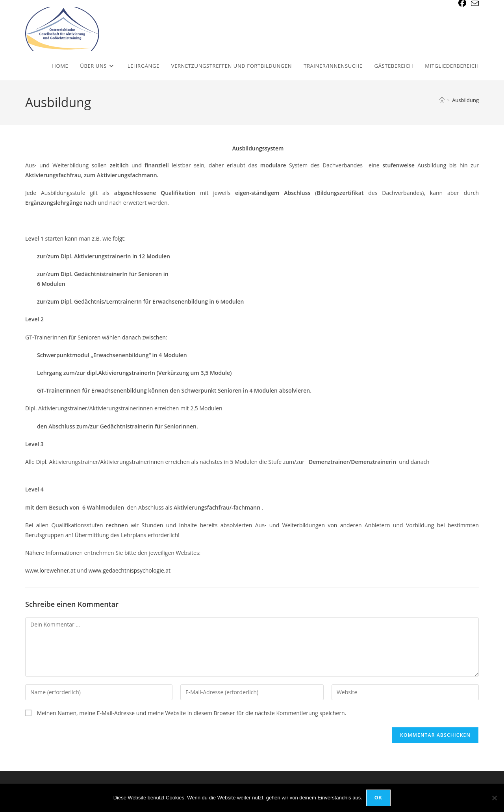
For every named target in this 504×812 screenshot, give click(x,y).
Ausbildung (465, 100)
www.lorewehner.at (50, 570)
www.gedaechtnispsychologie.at (130, 570)
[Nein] (494, 798)
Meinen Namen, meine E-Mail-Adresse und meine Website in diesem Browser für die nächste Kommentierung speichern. (192, 713)
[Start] (442, 100)
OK (378, 798)
